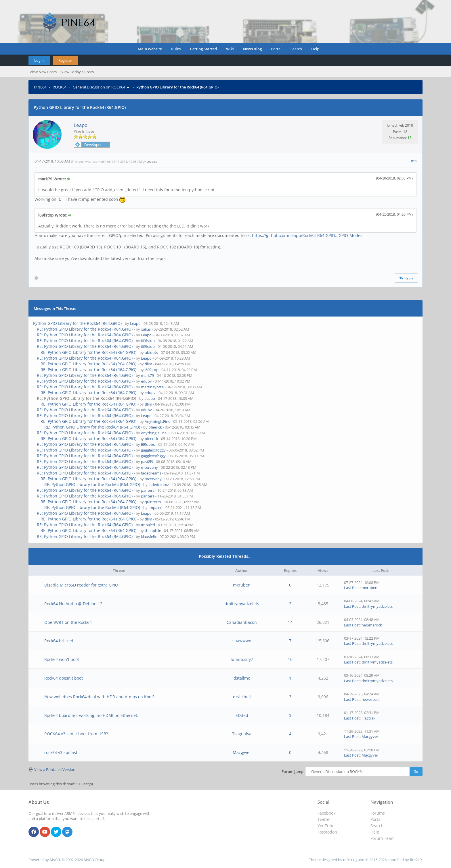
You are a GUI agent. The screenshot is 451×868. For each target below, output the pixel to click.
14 (290, 622)
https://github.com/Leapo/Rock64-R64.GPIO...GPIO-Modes (307, 235)
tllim (148, 364)
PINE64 (40, 87)
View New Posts (43, 72)
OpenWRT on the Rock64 (68, 622)
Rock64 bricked (59, 641)
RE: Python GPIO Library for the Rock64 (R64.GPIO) (85, 329)
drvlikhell (242, 697)
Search (296, 49)
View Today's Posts (78, 72)
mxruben (242, 585)
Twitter (324, 819)
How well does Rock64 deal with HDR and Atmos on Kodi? (99, 697)
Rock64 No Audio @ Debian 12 (73, 604)
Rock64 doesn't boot (64, 678)
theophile (153, 531)
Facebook (326, 813)
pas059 (147, 462)
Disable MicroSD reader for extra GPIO (81, 585)
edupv (146, 381)
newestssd (371, 699)
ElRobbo (148, 444)
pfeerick (155, 427)
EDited (242, 715)
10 (290, 659)
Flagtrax (368, 718)
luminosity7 (242, 659)
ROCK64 (60, 87)
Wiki (230, 49)
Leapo (81, 125)
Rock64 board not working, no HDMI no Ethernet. (91, 715)
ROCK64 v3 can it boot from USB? (76, 734)
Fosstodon (327, 832)
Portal (276, 49)
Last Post (352, 588)
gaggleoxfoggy (153, 450)
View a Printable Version (55, 769)
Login (39, 60)
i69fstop (148, 341)
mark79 (147, 375)
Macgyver (370, 736)
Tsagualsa (242, 734)
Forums (378, 813)
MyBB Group (95, 860)
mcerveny (149, 467)
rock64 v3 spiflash (61, 752)
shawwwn (242, 641)
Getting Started (203, 49)
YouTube (326, 826)
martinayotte (152, 387)
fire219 (416, 860)
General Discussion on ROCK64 (99, 87)
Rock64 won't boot (62, 659)
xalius (146, 329)
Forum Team (383, 838)
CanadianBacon (242, 622)
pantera (148, 490)
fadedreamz (151, 473)
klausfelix (149, 537)
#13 (414, 161)
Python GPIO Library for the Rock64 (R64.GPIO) (77, 323)
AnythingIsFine (157, 421)
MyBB (55, 860)
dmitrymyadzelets (242, 604)
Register (65, 60)
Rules (176, 49)
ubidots (151, 352)
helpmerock (372, 625)
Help (315, 49)
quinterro (153, 502)
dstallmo (242, 678)
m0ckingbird (354, 860)
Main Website (150, 49)
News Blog (252, 49)
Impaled (155, 508)
